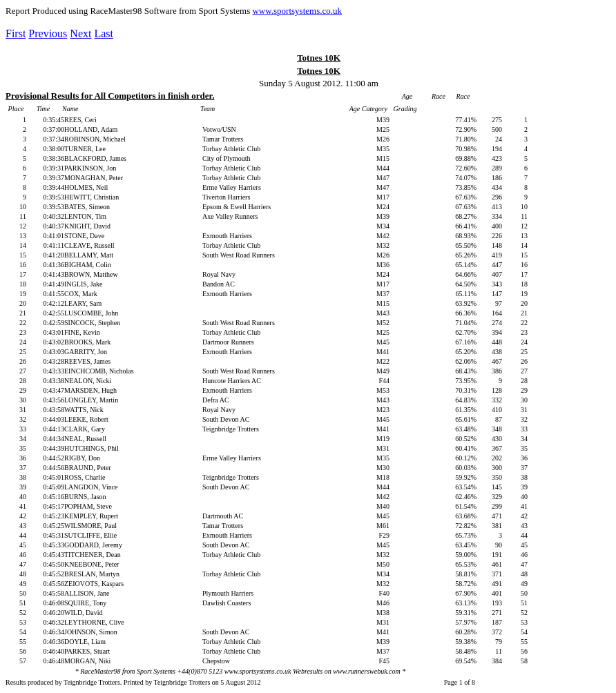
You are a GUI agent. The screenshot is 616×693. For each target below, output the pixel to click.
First (16, 33)
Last (104, 33)
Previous (48, 33)
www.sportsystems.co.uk (297, 11)
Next (80, 33)
